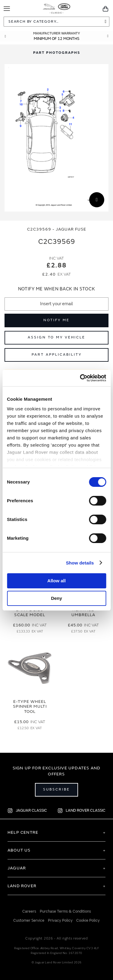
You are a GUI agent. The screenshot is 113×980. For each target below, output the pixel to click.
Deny (56, 598)
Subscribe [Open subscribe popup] (56, 789)
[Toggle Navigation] (7, 9)
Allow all (56, 581)
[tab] (56, 53)
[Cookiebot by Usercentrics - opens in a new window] (80, 378)
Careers (29, 911)
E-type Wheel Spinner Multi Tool (30, 707)
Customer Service (29, 920)
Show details (80, 563)
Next (108, 36)
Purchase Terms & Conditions (65, 911)
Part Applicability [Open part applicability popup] (57, 355)
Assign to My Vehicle (56, 337)
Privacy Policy (60, 920)
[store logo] (56, 8)
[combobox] (56, 22)
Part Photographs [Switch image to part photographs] (57, 53)
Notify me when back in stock (57, 289)
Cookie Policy (88, 920)
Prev (5, 36)
